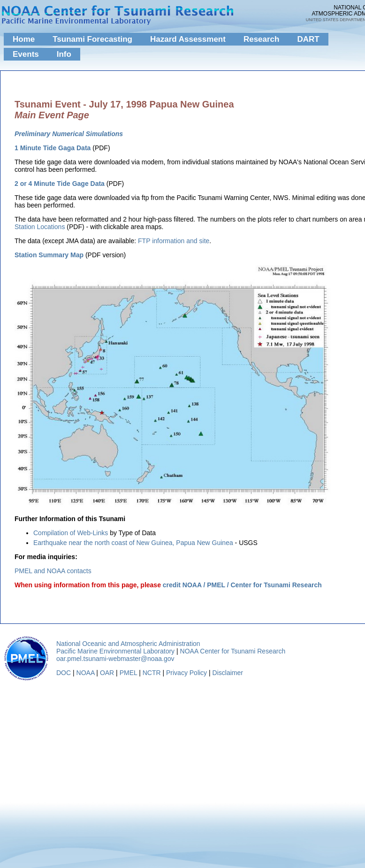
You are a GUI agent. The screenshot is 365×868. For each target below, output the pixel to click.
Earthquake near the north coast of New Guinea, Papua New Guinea (133, 543)
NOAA (86, 673)
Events (26, 54)
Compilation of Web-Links (71, 533)
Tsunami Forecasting (92, 39)
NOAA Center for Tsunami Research (233, 651)
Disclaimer (228, 673)
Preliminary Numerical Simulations (69, 134)
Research (262, 39)
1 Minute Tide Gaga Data (53, 148)
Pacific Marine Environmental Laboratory (115, 651)
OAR (107, 673)
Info (64, 54)
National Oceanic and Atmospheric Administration (128, 644)
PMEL (129, 673)
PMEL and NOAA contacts (53, 571)
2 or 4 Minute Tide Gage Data (60, 184)
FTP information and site (174, 241)
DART (308, 39)
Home (24, 39)
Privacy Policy (186, 673)
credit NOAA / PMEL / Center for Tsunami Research (242, 585)
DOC (64, 673)
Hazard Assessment (188, 39)
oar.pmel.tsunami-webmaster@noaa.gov (115, 659)
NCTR (152, 673)
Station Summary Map (49, 255)
